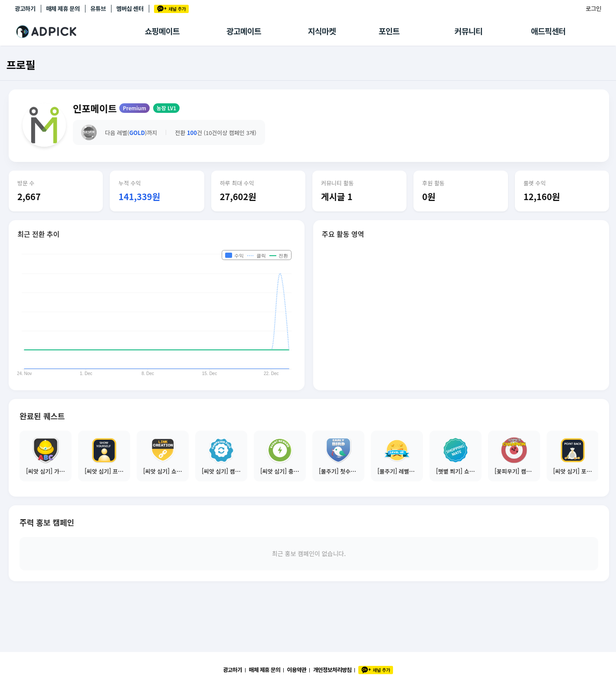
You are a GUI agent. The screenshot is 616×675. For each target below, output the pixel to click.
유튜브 (98, 9)
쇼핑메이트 (162, 31)
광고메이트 (244, 31)
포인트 (389, 31)
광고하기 (25, 9)
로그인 (593, 9)
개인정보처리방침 (332, 670)
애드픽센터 (548, 31)
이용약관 (297, 670)
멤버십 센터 (130, 9)
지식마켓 (322, 31)
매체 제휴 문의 (63, 9)
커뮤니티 (469, 31)
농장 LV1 (166, 108)
